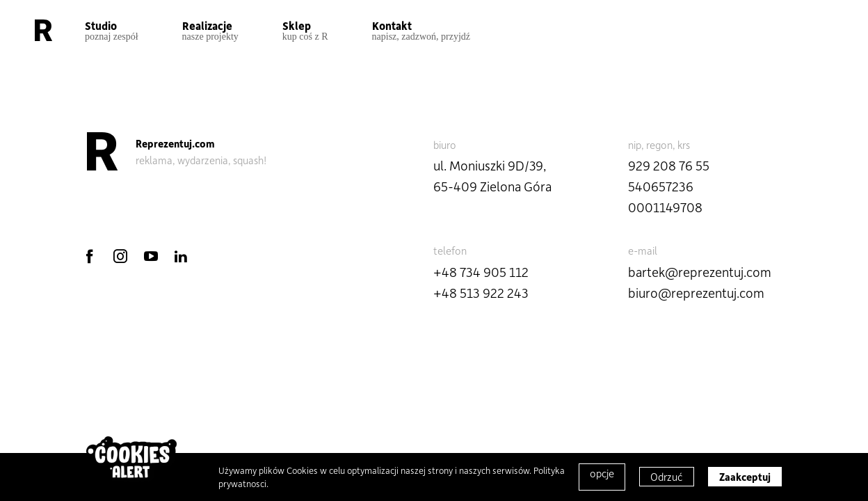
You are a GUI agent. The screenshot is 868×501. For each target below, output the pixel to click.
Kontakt (421, 30)
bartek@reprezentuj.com (700, 272)
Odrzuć (667, 477)
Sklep (305, 30)
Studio (112, 30)
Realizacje (210, 30)
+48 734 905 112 (481, 272)
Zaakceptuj (745, 477)
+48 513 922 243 (481, 293)
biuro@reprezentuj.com (696, 293)
